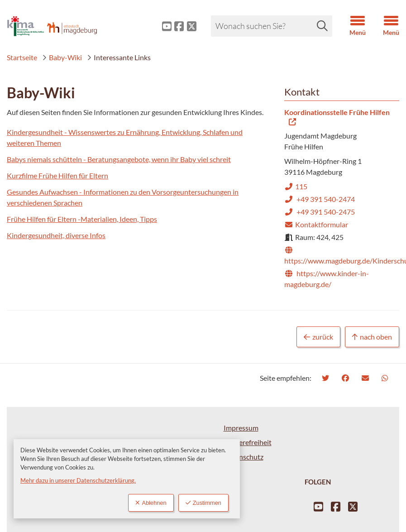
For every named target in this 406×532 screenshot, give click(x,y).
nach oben (372, 337)
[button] (351, 26)
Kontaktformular (316, 224)
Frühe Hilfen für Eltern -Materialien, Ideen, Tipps (82, 219)
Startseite (22, 57)
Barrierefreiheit (248, 442)
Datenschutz (244, 457)
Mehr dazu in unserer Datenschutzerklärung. (78, 480)
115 (296, 186)
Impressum (241, 428)
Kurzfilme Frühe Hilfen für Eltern (57, 175)
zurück (318, 337)
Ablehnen (151, 503)
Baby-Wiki (62, 57)
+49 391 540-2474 (320, 199)
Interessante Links (119, 57)
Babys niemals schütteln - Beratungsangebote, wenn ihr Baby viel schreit (119, 159)
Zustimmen (203, 503)
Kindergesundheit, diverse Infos (56, 235)
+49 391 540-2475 (320, 212)
